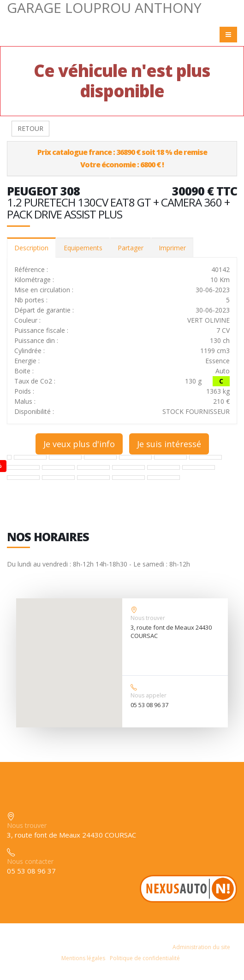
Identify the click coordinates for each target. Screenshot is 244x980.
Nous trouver (148, 618)
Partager (131, 248)
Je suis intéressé (169, 444)
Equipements (83, 248)
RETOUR (30, 128)
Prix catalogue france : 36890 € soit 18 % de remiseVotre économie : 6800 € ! (122, 158)
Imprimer (172, 248)
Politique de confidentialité (145, 958)
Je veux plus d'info (79, 444)
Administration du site (201, 947)
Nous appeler (149, 695)
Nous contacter (30, 861)
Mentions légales (83, 958)
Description (31, 248)
